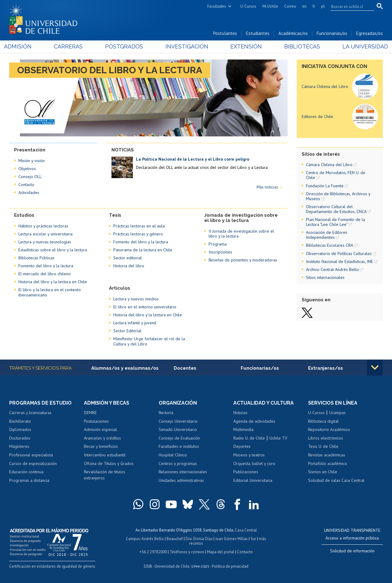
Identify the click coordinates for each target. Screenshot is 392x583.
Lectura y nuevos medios (136, 299)
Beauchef (175, 539)
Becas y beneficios (101, 446)
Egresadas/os (369, 33)
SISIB (148, 566)
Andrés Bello (153, 539)
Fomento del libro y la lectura (46, 266)
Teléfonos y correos (187, 552)
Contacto (26, 185)
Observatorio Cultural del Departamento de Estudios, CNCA (336, 209)
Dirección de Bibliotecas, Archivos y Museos (338, 196)
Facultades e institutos (179, 446)
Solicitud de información (352, 551)
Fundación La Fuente (325, 186)
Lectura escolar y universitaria (45, 234)
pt (323, 6)
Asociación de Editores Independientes (327, 235)
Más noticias (267, 187)
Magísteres (19, 446)
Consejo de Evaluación (179, 438)
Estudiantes (258, 33)
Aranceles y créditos (102, 438)
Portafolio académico (328, 463)
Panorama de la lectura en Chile (143, 250)
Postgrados (126, 46)
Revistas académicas (327, 455)
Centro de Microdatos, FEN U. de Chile (336, 175)
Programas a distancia (29, 480)
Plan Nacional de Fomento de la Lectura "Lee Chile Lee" (335, 222)
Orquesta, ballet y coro (254, 463)
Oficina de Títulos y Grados (109, 463)
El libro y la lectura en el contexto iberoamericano (50, 292)
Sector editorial (128, 258)
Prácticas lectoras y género (138, 234)
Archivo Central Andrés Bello (332, 269)
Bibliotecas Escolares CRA (330, 245)
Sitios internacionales (325, 277)
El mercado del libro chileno (45, 274)
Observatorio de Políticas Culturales (339, 253)
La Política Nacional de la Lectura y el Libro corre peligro (193, 159)
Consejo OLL (30, 177)
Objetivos (27, 169)
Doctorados (20, 438)
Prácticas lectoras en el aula (139, 226)
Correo (290, 6)
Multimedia (243, 429)
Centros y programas (178, 463)
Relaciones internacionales (183, 472)
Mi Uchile (270, 6)
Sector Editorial (127, 331)
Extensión (245, 46)
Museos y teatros (249, 455)
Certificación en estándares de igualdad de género (52, 566)
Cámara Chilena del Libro (325, 86)
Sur (253, 539)
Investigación (187, 46)
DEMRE (90, 413)
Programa (218, 244)
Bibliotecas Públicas (36, 258)
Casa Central (246, 530)
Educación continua (26, 472)
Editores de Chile (317, 116)
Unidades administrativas (181, 480)
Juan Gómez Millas (232, 539)
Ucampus (337, 413)
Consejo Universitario (178, 421)
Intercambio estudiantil (105, 455)
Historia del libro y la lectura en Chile (53, 282)
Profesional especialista (31, 455)
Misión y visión (32, 161)
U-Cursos (248, 6)
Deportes (242, 446)
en (304, 6)
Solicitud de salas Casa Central (336, 480)
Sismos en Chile (323, 472)
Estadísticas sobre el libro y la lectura (53, 250)
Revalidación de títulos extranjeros (105, 475)
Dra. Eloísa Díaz (199, 539)
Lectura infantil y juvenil (135, 323)
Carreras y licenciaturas (30, 413)
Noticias (240, 413)
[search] (349, 6)
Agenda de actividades (254, 421)
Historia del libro (129, 266)
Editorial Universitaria (253, 480)
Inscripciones (220, 252)
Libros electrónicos (326, 438)
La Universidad (360, 46)
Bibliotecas (299, 46)
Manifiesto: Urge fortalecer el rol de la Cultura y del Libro (149, 341)
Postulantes (225, 33)
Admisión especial (100, 429)
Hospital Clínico (173, 455)
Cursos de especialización (33, 463)
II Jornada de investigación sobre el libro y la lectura (241, 234)
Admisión (23, 46)
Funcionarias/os (332, 33)
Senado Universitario (178, 429)
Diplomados (20, 429)
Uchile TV (278, 438)
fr (314, 6)
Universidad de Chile (172, 566)
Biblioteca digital (323, 421)
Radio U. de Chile (249, 438)
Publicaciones (246, 472)
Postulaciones (96, 421)
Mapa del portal (221, 552)
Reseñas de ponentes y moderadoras (243, 260)
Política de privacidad (230, 566)
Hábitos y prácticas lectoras (43, 226)
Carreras (72, 46)
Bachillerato (20, 421)
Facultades (217, 6)
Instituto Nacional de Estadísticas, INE (339, 261)
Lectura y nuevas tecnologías (45, 242)
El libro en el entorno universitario (145, 307)
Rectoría (166, 413)
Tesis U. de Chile (323, 446)
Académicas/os (293, 33)
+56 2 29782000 (153, 552)
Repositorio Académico (329, 429)
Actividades (29, 192)
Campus (133, 539)
